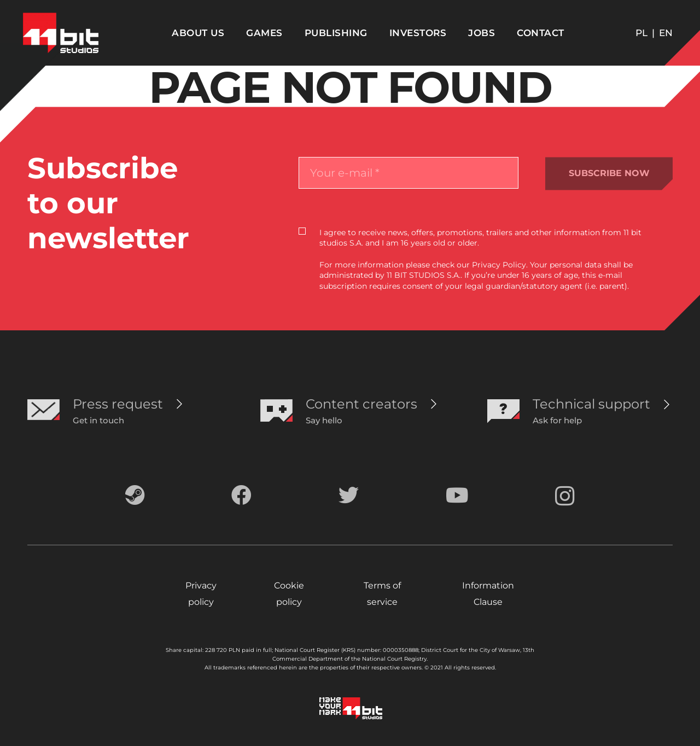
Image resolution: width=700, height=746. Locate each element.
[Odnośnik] (61, 33)
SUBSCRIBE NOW (609, 173)
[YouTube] (457, 495)
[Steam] (135, 495)
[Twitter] (349, 495)
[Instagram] (565, 496)
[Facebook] (241, 495)
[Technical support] (591, 404)
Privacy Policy (499, 265)
